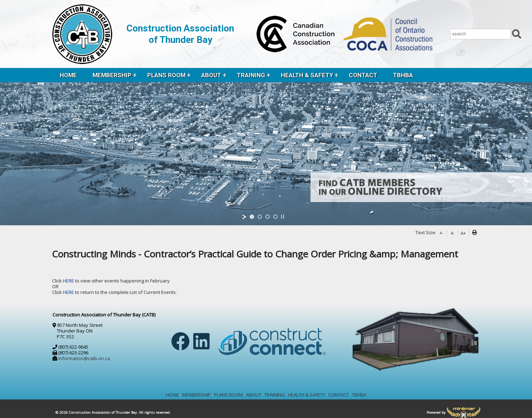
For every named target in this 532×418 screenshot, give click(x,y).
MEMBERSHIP (112, 75)
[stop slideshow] (283, 217)
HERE (69, 281)
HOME (68, 75)
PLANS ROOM (166, 75)
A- (441, 233)
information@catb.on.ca (84, 358)
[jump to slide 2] (260, 217)
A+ (463, 233)
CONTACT (363, 75)
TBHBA (403, 75)
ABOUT (211, 75)
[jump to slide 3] (268, 217)
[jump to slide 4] (275, 217)
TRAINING (251, 75)
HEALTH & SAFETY (307, 75)
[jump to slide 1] (252, 217)
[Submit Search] (517, 33)
